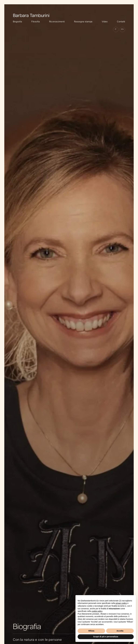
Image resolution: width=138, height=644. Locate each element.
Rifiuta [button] (91, 631)
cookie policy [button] (97, 611)
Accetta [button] (120, 631)
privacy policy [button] (121, 603)
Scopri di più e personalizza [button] (106, 637)
